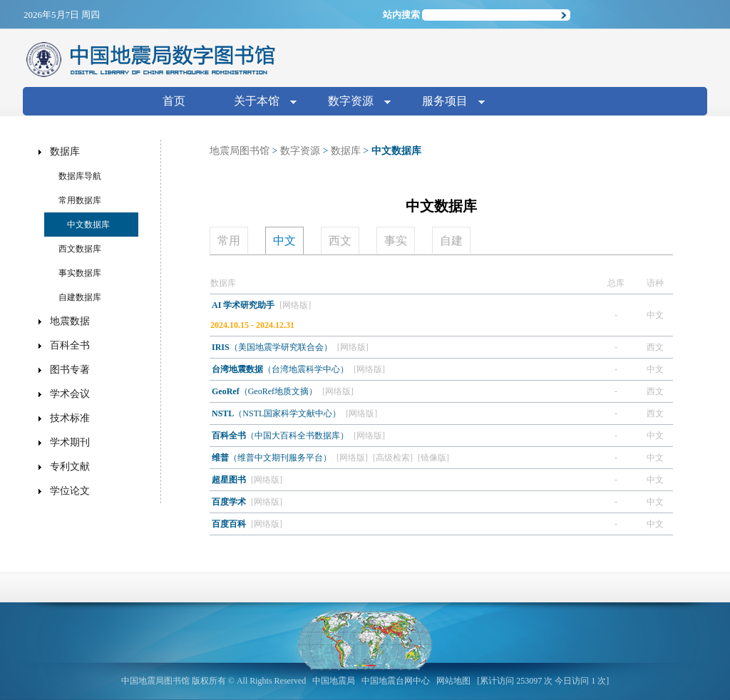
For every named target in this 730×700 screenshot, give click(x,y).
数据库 (346, 151)
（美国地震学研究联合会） (273, 347)
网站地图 (453, 681)
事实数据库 (80, 273)
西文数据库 (80, 249)
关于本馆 (259, 102)
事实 (396, 241)
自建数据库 (80, 297)
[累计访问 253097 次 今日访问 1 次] (543, 681)
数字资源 (354, 102)
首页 (174, 101)
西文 (340, 241)
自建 (451, 241)
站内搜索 (401, 15)
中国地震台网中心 (396, 681)
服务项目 (448, 102)
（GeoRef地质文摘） (266, 391)
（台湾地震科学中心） (281, 369)
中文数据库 (88, 225)
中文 (284, 241)
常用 (229, 241)
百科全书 (70, 345)
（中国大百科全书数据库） (281, 436)
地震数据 (70, 321)
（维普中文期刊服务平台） (273, 458)
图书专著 (70, 370)
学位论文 (70, 491)
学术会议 (70, 394)
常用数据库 (80, 200)
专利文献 (70, 467)
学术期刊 (70, 442)
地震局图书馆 (240, 151)
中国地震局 (334, 681)
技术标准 (70, 418)
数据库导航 (80, 176)
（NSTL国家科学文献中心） (277, 413)
